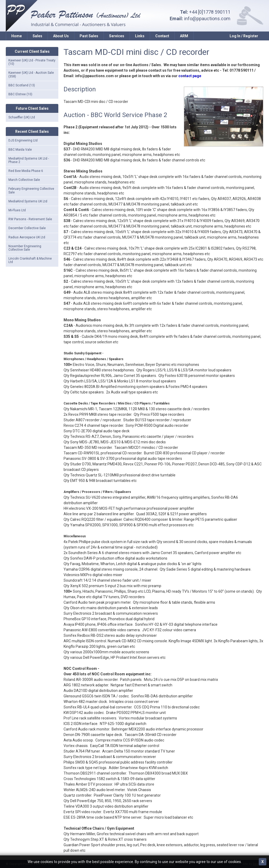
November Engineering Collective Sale (25, 248)
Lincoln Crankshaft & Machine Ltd (30, 260)
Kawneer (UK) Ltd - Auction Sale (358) (31, 74)
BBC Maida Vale (20, 150)
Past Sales (89, 36)
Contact (162, 36)
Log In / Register (244, 36)
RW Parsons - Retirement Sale (30, 219)
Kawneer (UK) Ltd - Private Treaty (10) (32, 62)
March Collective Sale (24, 180)
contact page (190, 76)
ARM (184, 36)
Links (140, 36)
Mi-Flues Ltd (17, 210)
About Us (61, 36)
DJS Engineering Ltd (23, 140)
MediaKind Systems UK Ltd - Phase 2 (29, 160)
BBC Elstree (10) (20, 94)
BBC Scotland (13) (22, 85)
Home (17, 36)
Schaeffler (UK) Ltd (22, 117)
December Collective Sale (27, 228)
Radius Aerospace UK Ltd (27, 237)
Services (117, 36)
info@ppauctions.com (207, 19)
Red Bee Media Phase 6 (26, 171)
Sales (37, 36)
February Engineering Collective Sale (31, 190)
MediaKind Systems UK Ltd (28, 201)
